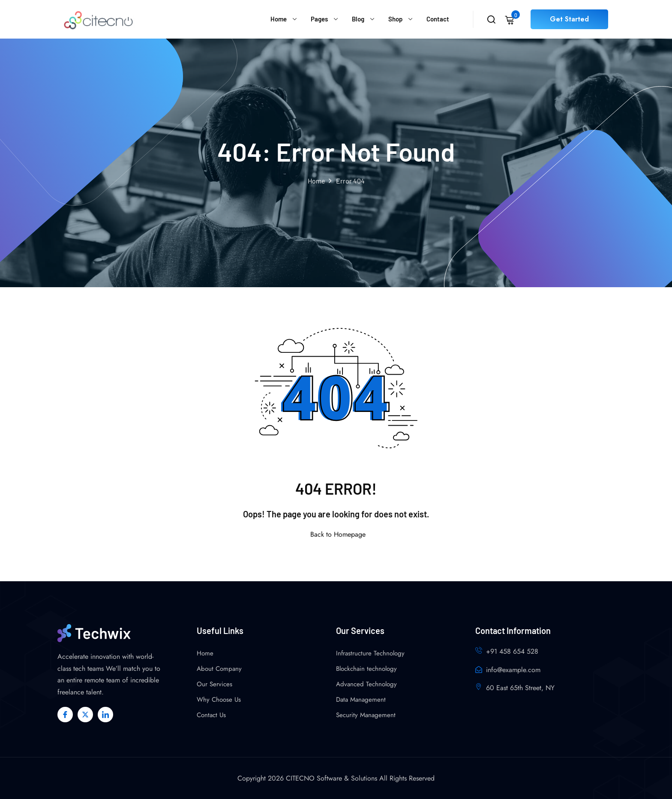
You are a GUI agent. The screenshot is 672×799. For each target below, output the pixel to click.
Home (279, 19)
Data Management (361, 700)
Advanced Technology (366, 684)
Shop (395, 19)
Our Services (214, 684)
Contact (438, 19)
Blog (358, 19)
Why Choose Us (219, 700)
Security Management (366, 715)
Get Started (569, 19)
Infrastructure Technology (370, 653)
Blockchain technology (366, 669)
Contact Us (211, 715)
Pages (319, 19)
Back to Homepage (336, 534)
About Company (219, 669)
